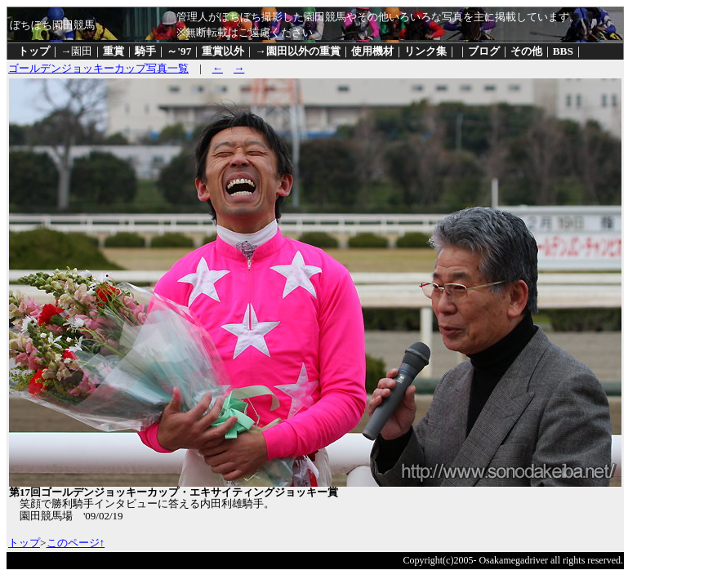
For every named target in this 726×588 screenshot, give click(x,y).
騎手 (145, 51)
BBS (563, 51)
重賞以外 (223, 51)
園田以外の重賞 (303, 51)
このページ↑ (76, 543)
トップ (34, 51)
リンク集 (425, 51)
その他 (526, 51)
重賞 (114, 51)
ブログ (484, 51)
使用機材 (372, 51)
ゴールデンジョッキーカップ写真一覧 (98, 68)
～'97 (179, 51)
